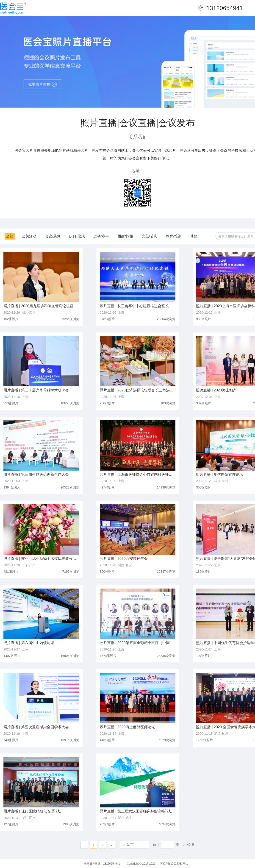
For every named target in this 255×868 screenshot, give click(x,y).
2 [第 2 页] (103, 845)
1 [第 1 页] (93, 845)
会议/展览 (53, 236)
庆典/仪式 (77, 236)
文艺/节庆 (150, 236)
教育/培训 (174, 236)
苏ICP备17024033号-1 (174, 864)
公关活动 (29, 236)
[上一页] (84, 845)
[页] (168, 845)
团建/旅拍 (125, 236)
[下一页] (112, 845)
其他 (194, 236)
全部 (10, 236)
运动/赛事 (101, 236)
